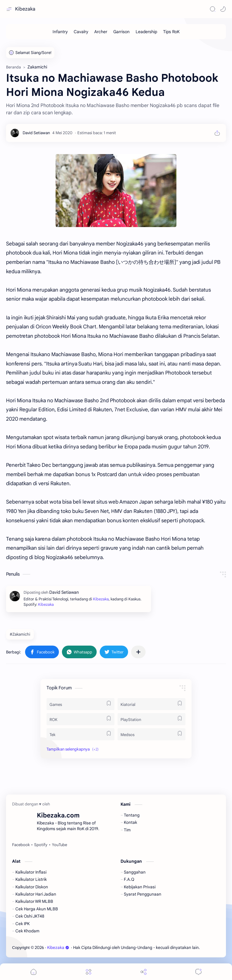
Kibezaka (25, 9)
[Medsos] (151, 734)
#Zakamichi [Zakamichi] (20, 634)
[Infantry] (60, 32)
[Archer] (101, 32)
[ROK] (81, 719)
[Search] (213, 9)
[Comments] (198, 972)
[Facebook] (21, 845)
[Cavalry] (81, 32)
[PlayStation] (151, 719)
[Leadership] (146, 32)
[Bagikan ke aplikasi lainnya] (138, 652)
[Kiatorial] (151, 704)
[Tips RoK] (171, 32)
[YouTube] (60, 845)
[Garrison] (121, 32)
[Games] (81, 704)
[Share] (143, 972)
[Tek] (81, 734)
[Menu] (89, 972)
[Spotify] (41, 845)
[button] (223, 9)
